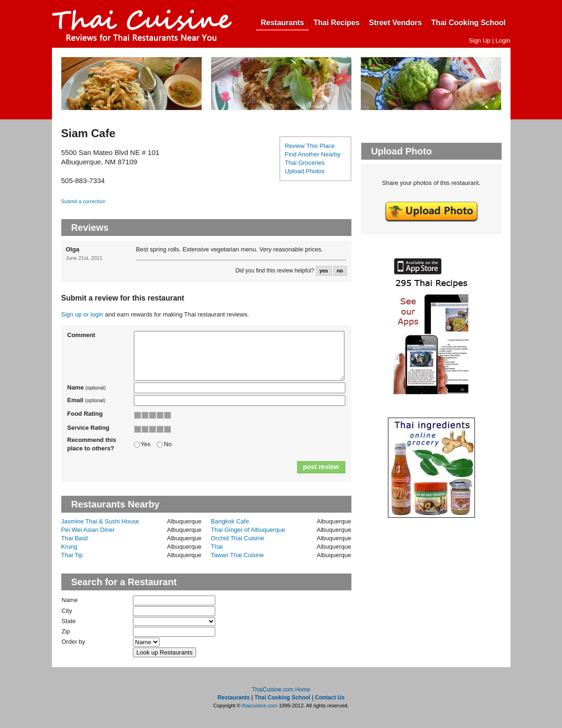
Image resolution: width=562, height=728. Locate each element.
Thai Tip (72, 555)
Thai (217, 547)
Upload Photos (305, 171)
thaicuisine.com (260, 706)
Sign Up (480, 40)
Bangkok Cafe (230, 521)
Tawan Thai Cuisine (237, 555)
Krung (69, 547)
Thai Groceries (305, 163)
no (339, 271)
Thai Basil (75, 538)
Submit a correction (84, 201)
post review (321, 467)
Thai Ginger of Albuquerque (248, 530)
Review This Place (310, 146)
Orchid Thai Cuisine (238, 538)
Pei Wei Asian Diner (88, 530)
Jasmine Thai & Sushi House (100, 521)
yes (324, 271)
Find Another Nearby (313, 154)
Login (503, 40)
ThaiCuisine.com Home (281, 690)
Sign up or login (82, 314)
